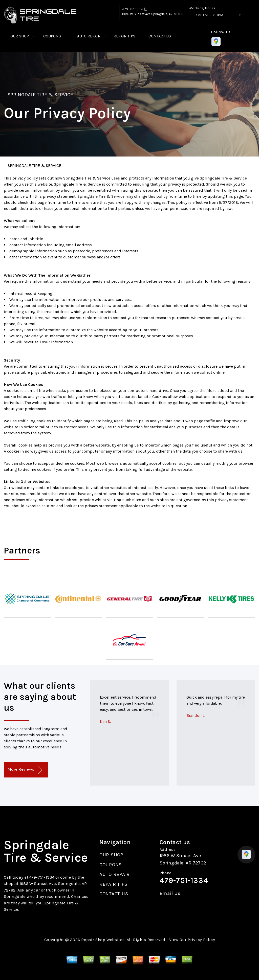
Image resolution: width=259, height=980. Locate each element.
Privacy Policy (201, 940)
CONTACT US (160, 36)
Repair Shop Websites (103, 940)
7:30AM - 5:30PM (209, 15)
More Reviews (25, 770)
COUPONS (52, 36)
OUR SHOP (20, 36)
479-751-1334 (132, 9)
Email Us (170, 893)
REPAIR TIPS (124, 36)
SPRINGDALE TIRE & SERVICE (40, 95)
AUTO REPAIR (89, 36)
